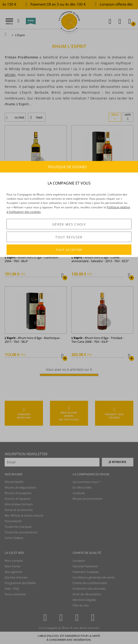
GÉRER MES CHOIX (69, 224)
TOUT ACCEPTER (69, 250)
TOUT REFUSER (69, 237)
